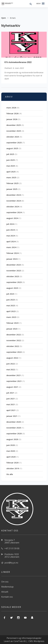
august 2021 (12, 387)
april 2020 (11, 457)
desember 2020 (14, 422)
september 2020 (14, 433)
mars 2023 (11, 317)
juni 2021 (11, 399)
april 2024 (11, 241)
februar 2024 (12, 253)
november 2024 (14, 201)
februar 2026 (12, 113)
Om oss (5, 582)
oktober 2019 (13, 468)
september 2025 (14, 143)
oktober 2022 (13, 346)
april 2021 (11, 410)
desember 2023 (14, 265)
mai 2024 (11, 236)
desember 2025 (14, 125)
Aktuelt (5, 592)
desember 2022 (14, 335)
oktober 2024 (13, 207)
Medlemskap (7, 587)
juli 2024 (10, 224)
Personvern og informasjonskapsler (24, 638)
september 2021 (14, 381)
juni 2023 (11, 300)
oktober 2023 (13, 276)
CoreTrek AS (20, 641)
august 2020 (12, 439)
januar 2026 (12, 119)
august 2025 (12, 148)
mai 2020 (11, 451)
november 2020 (14, 428)
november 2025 (14, 131)
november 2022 (14, 340)
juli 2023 (10, 294)
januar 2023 (12, 329)
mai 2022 (11, 369)
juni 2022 (11, 364)
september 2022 (14, 352)
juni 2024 (11, 230)
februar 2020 (12, 463)
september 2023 (14, 282)
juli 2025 (10, 154)
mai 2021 (11, 404)
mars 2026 (11, 108)
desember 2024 (14, 195)
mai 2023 (11, 305)
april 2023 (11, 311)
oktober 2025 (13, 137)
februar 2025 (12, 183)
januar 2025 (12, 189)
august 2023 (12, 288)
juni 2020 (11, 445)
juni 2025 (11, 160)
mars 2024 (11, 247)
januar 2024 (12, 259)
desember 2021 (14, 375)
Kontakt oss (7, 597)
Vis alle (10, 474)
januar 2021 (12, 416)
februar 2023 (12, 323)
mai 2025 (11, 166)
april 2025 (11, 172)
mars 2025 (11, 177)
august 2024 (12, 218)
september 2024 (14, 212)
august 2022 (12, 358)
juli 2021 (10, 393)
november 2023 (14, 271)
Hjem (4, 18)
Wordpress (39, 641)
